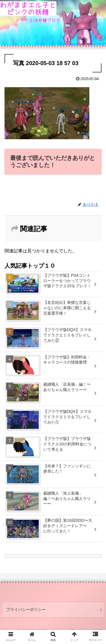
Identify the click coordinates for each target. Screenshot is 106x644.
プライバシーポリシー (26, 609)
